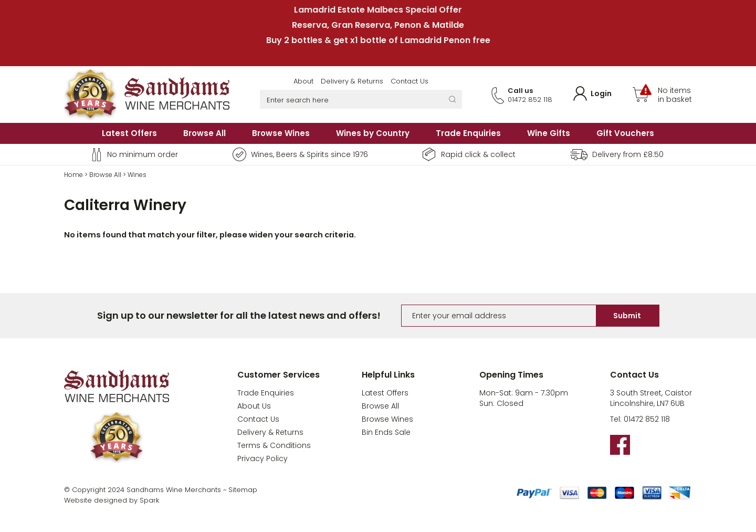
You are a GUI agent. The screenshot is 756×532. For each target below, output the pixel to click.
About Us (254, 406)
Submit (627, 316)
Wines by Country (373, 133)
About (303, 81)
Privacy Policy (262, 458)
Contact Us (409, 81)
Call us (520, 91)
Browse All (204, 133)
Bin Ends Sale (386, 432)
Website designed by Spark (112, 500)
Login (601, 93)
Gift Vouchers (625, 133)
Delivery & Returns (352, 81)
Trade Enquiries (468, 133)
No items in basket (675, 95)
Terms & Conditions (274, 445)
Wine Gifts (549, 133)
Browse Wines (281, 133)
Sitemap (243, 490)
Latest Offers (129, 133)
